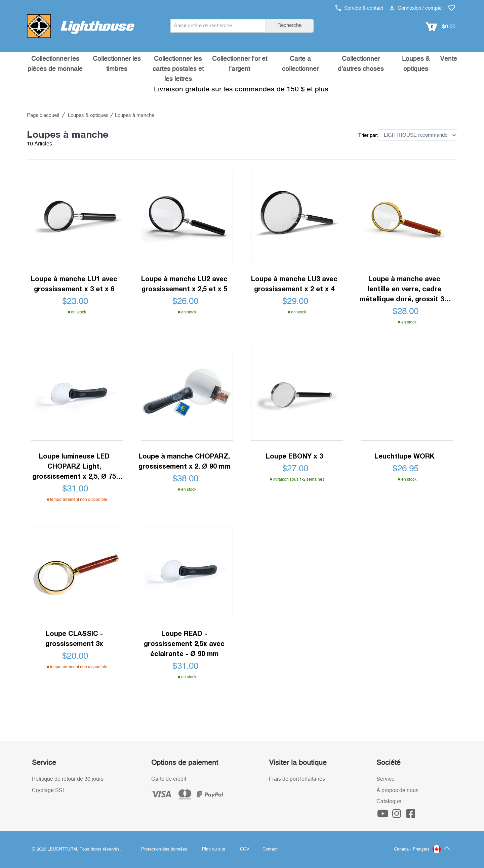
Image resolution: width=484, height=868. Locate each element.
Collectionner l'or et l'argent (240, 64)
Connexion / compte (416, 8)
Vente (449, 59)
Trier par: (368, 136)
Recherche (289, 25)
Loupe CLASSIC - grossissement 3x (74, 638)
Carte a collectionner (300, 64)
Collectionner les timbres (117, 64)
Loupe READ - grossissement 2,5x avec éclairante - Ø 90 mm (184, 643)
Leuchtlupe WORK (405, 456)
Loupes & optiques (416, 64)
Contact (270, 849)
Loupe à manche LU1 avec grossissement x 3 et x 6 (74, 284)
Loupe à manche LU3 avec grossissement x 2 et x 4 (294, 284)
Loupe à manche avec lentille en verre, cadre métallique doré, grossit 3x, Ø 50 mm (405, 289)
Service (386, 779)
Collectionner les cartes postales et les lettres (178, 69)
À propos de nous (397, 790)
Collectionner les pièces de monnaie (55, 64)
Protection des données (164, 849)
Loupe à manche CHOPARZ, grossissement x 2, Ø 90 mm (184, 461)
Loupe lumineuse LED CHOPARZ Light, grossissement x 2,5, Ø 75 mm (74, 466)
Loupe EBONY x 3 (294, 456)
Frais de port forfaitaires (297, 779)
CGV (245, 849)
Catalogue (389, 801)
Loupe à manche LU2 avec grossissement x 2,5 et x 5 (184, 284)
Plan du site (214, 849)
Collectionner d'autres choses (361, 64)
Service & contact (359, 8)
